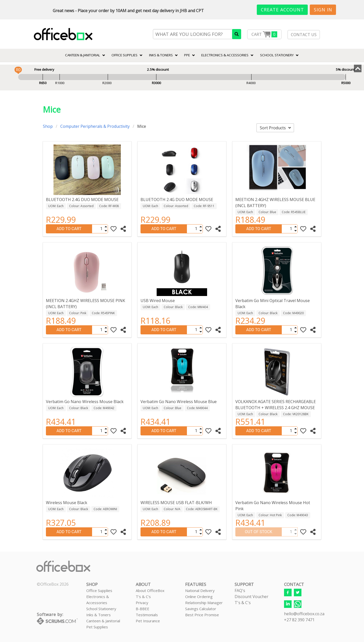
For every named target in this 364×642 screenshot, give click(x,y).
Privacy (142, 603)
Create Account (282, 10)
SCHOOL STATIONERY (277, 55)
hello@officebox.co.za (304, 614)
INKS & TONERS (161, 55)
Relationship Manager (204, 603)
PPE (187, 55)
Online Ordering (199, 597)
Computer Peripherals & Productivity (95, 126)
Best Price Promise (202, 615)
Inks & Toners (99, 615)
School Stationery (101, 609)
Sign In (323, 10)
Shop (48, 126)
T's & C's (143, 597)
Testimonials (147, 615)
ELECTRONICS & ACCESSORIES (225, 55)
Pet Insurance (148, 621)
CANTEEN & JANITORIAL (83, 55)
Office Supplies (124, 55)
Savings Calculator (201, 609)
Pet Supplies (97, 627)
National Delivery (200, 590)
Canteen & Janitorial (103, 621)
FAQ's (240, 590)
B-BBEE (143, 609)
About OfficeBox (150, 590)
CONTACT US (304, 35)
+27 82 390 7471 (299, 620)
